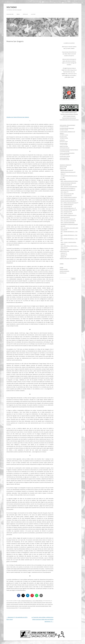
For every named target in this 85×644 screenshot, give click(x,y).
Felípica (62, 174)
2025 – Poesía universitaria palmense (69, 249)
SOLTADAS (12, 7)
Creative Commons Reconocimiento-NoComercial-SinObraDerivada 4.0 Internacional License (69, 118)
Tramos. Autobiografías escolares (67, 153)
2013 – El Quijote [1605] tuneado (68, 210)
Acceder (62, 267)
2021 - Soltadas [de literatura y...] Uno (27, 601)
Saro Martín (25, 606)
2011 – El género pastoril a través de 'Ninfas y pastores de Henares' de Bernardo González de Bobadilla (69, 199)
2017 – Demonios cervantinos (67, 219)
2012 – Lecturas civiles (66, 206)
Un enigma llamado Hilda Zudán (67, 128)
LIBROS (61, 179)
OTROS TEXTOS (39, 601)
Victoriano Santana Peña (12, 608)
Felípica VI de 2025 (64, 146)
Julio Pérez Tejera (40, 604)
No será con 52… (63, 137)
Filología (62, 257)
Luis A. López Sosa (49, 604)
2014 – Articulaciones (65, 212)
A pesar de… (62, 140)
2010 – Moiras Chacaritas (66, 194)
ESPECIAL (62, 169)
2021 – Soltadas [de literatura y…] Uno (69, 231)
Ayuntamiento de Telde (12, 602)
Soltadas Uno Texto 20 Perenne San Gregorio (18, 117)
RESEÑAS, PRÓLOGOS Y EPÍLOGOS (67, 258)
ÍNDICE (18, 14)
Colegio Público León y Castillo (30, 602)
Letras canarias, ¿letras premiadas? (67, 125)
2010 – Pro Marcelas (65, 196)
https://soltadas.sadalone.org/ (68, 113)
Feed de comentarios (64, 271)
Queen (20, 606)
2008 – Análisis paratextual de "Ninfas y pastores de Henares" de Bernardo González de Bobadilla (69, 183)
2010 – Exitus (64, 192)
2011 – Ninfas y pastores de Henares (69, 203)
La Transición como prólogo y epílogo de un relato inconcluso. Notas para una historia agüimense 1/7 (42, 619)
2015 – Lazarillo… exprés (66, 213)
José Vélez (21, 604)
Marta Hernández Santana (12, 606)
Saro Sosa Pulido (32, 606)
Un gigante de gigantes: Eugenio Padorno (69, 150)
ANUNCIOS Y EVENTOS (65, 165)
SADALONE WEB (10, 14)
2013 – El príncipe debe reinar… (67, 208)
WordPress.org (63, 273)
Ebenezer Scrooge (41, 602)
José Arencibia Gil (15, 604)
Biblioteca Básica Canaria (66, 170)
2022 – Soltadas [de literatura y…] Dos (69, 235)
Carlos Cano (20, 602)
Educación (63, 255)
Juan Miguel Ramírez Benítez (30, 604)
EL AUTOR (33, 14)
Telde (50, 606)
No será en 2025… (64, 143)
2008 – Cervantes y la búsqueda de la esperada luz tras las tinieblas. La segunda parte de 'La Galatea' (69, 188)
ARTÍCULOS (25, 14)
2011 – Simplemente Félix (66, 204)
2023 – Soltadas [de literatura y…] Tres (69, 239)
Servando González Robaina (42, 606)
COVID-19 (63, 253)
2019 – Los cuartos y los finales (67, 221)
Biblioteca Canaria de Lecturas (67, 172)
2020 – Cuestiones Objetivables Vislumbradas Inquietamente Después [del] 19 (69, 224)
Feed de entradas (64, 269)
